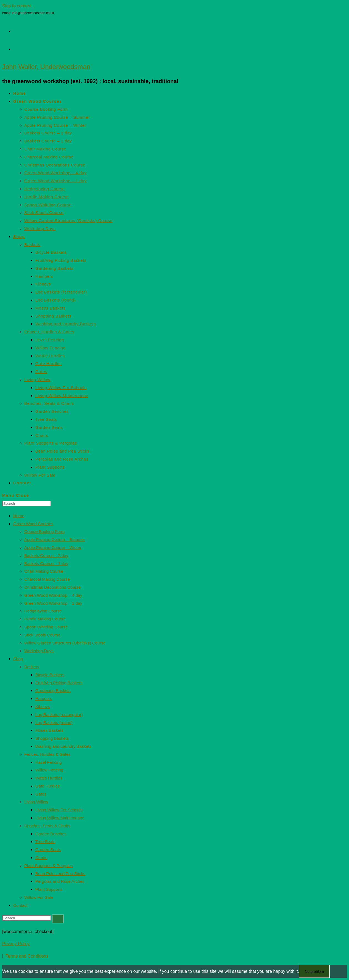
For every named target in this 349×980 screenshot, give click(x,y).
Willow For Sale (39, 897)
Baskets (32, 667)
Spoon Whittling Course (46, 627)
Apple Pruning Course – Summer (55, 539)
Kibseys (43, 706)
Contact (20, 905)
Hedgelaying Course (43, 611)
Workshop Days (39, 651)
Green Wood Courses (33, 524)
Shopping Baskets (52, 738)
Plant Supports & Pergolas (49, 866)
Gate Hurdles (47, 786)
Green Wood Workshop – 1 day (53, 603)
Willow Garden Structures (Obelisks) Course (65, 643)
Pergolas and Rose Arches (60, 881)
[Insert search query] (27, 504)
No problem (314, 972)
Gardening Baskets (53, 690)
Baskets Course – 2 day (46, 555)
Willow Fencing (49, 770)
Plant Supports (49, 889)
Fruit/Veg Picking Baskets (59, 683)
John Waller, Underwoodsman (46, 67)
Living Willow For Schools (59, 810)
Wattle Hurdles (49, 778)
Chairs (41, 858)
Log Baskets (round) (54, 723)
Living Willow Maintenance (60, 818)
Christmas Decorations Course (52, 587)
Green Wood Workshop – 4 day (53, 595)
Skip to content (17, 6)
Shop (18, 659)
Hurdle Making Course (45, 619)
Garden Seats (48, 850)
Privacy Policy (16, 944)
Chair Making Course (44, 571)
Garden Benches (51, 834)
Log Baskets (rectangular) (59, 714)
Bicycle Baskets (50, 675)
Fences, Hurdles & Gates (47, 754)
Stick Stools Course (42, 635)
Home (19, 516)
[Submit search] (58, 919)
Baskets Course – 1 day (46, 563)
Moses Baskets (49, 730)
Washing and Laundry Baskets (63, 746)
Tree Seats (45, 842)
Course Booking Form (44, 531)
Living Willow (36, 802)
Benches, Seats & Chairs (47, 826)
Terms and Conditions (27, 956)
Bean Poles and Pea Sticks (60, 874)
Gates (41, 794)
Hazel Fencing (49, 762)
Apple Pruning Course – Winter (53, 547)
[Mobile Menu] (16, 495)
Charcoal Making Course (47, 579)
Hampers (44, 698)
